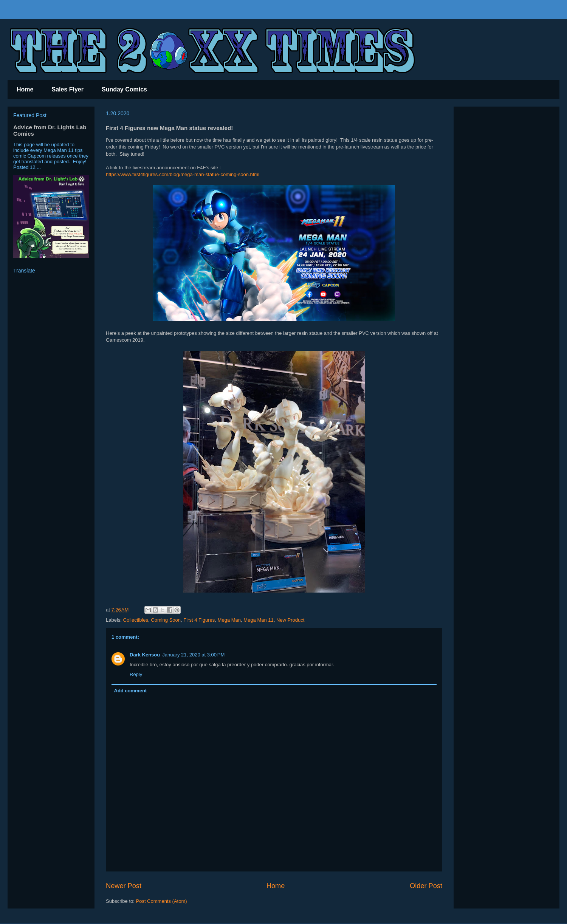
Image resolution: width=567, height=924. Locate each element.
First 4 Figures (199, 620)
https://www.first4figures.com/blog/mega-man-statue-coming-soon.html (183, 174)
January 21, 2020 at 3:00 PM (193, 655)
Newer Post (124, 886)
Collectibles (136, 620)
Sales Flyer (67, 89)
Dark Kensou (145, 655)
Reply (136, 674)
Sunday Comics (124, 89)
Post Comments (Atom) (162, 901)
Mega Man (229, 620)
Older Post (426, 886)
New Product (290, 620)
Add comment (131, 691)
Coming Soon (166, 620)
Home (25, 89)
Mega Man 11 (259, 620)
